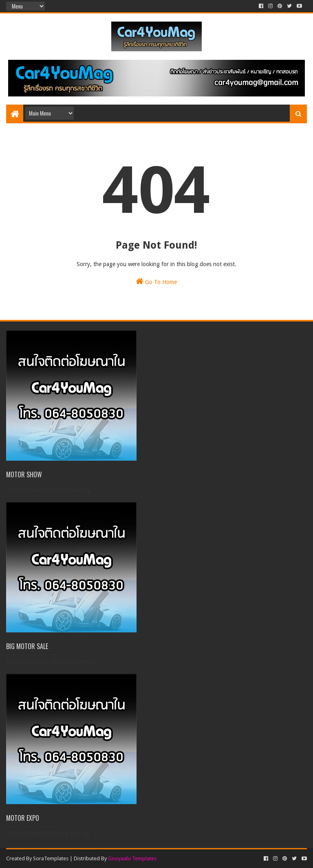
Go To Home (156, 281)
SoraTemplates (51, 858)
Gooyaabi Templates (132, 858)
